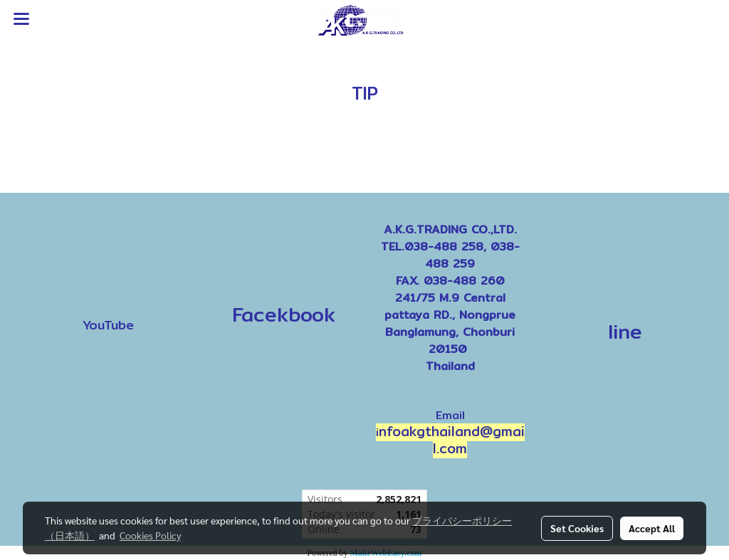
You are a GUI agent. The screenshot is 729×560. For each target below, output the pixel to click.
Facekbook (279, 315)
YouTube (108, 325)
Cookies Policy (150, 535)
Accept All (652, 528)
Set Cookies (577, 528)
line (625, 332)
